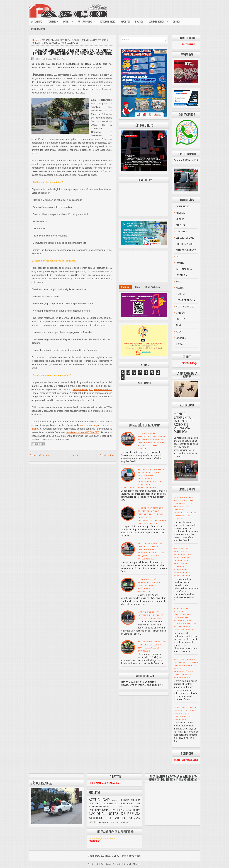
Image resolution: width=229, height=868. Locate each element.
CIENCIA (180, 219)
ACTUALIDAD (37, 21)
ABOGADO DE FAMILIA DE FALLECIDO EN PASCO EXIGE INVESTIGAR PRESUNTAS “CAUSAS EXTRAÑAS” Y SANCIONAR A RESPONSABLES (142, 478)
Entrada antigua (107, 455)
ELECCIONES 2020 (185, 238)
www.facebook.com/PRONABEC (83, 432)
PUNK (179, 325)
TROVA (179, 344)
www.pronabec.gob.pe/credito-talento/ (92, 389)
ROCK (179, 332)
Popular (125, 287)
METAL (179, 282)
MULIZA (180, 288)
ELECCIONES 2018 (185, 244)
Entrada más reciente (40, 455)
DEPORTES (125, 21)
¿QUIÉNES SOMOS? (159, 21)
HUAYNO (180, 263)
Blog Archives (153, 287)
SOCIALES (181, 338)
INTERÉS (69, 21)
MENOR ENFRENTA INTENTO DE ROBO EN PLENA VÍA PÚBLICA (151, 615)
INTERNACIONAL (38, 29)
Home (35, 40)
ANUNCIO (181, 213)
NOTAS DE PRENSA (185, 300)
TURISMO (54, 21)
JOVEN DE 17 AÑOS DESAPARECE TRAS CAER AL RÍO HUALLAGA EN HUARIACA (149, 585)
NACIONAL (181, 294)
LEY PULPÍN (182, 275)
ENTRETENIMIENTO (186, 250)
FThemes (137, 864)
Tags (137, 287)
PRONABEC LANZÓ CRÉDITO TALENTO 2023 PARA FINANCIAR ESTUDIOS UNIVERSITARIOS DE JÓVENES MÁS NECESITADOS (72, 52)
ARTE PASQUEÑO (87, 21)
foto (178, 257)
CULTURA (181, 225)
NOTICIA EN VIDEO (107, 21)
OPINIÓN (177, 21)
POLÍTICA (139, 21)
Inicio (75, 455)
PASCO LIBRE (113, 856)
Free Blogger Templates (111, 864)
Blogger (137, 856)
